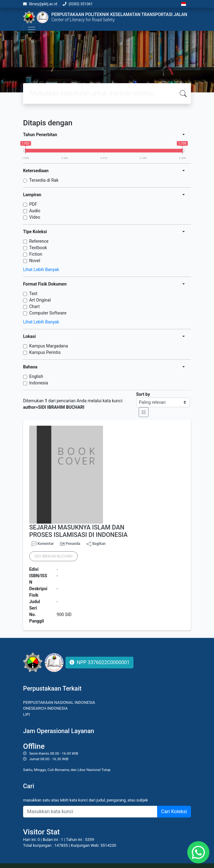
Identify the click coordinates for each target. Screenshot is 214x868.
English (36, 376)
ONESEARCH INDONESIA (45, 708)
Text (33, 294)
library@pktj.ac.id (43, 4)
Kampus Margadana (49, 346)
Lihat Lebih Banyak (41, 270)
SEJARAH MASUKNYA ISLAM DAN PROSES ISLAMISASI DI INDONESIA (78, 531)
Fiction (36, 254)
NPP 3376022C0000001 (100, 662)
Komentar (43, 544)
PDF (33, 204)
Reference (39, 241)
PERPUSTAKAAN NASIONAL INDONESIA (59, 702)
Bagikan (96, 544)
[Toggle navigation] (32, 30)
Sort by (143, 394)
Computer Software (48, 313)
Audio (35, 211)
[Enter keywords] (90, 812)
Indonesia (39, 383)
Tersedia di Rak (44, 180)
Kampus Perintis (45, 352)
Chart (34, 306)
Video (35, 217)
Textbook (38, 248)
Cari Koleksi (174, 811)
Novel (35, 261)
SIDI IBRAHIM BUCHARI (53, 556)
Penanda (73, 544)
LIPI (26, 714)
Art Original (40, 300)
